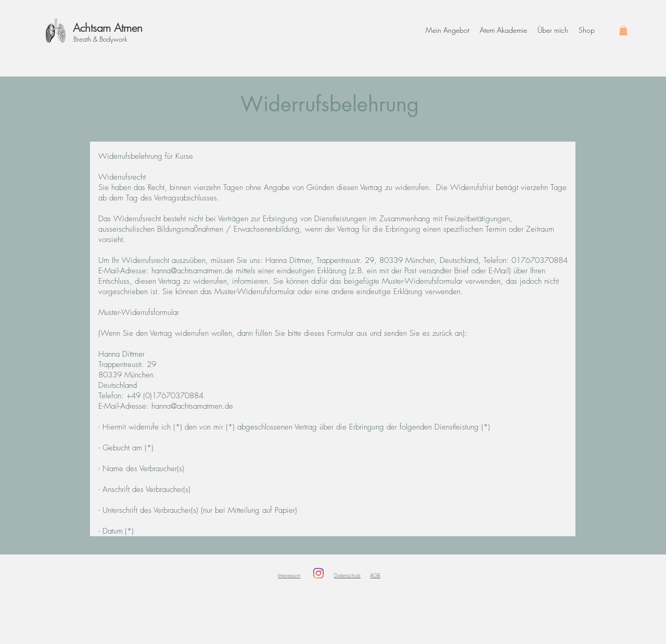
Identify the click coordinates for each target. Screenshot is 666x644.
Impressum (289, 575)
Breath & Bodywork (100, 39)
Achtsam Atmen (108, 28)
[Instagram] (318, 573)
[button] (623, 30)
